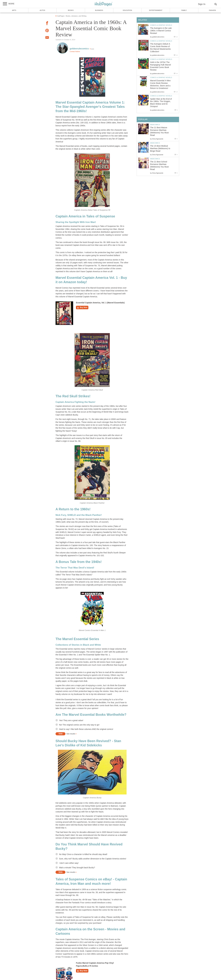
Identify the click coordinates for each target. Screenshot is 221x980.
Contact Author (75, 51)
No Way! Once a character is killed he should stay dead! (83, 854)
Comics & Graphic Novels (161, 25)
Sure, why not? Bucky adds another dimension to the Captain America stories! (93, 859)
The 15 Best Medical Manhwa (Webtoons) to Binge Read (160, 148)
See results (71, 734)
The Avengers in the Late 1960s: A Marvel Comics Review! (161, 31)
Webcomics (155, 125)
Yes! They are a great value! (71, 720)
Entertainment (156, 10)
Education (127, 10)
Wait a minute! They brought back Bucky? (77, 868)
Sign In (202, 4)
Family (184, 10)
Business (99, 10)
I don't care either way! (69, 863)
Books (71, 10)
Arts (14, 10)
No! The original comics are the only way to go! (79, 725)
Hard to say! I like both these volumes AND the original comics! (86, 729)
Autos (42, 10)
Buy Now (82, 308)
